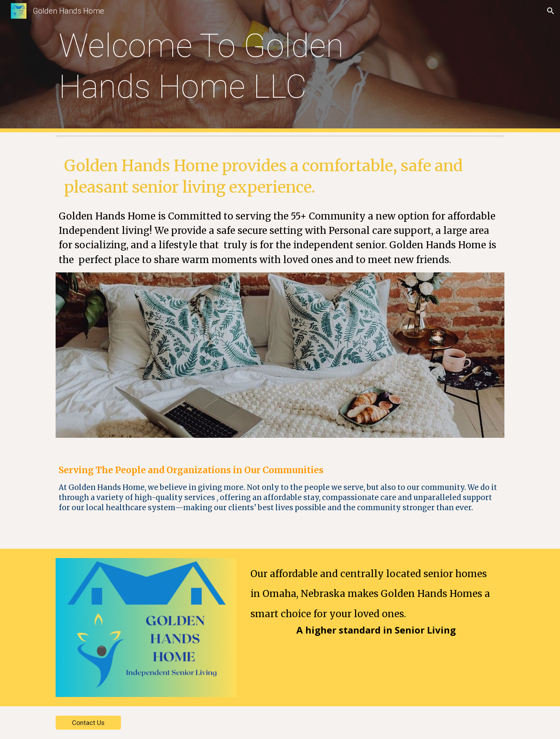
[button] (551, 11)
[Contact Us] (88, 723)
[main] (242, 66)
